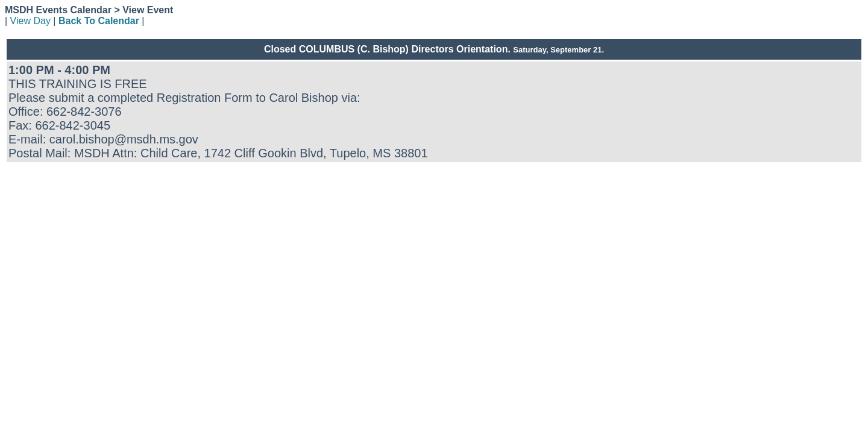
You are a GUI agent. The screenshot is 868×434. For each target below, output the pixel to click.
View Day (30, 21)
